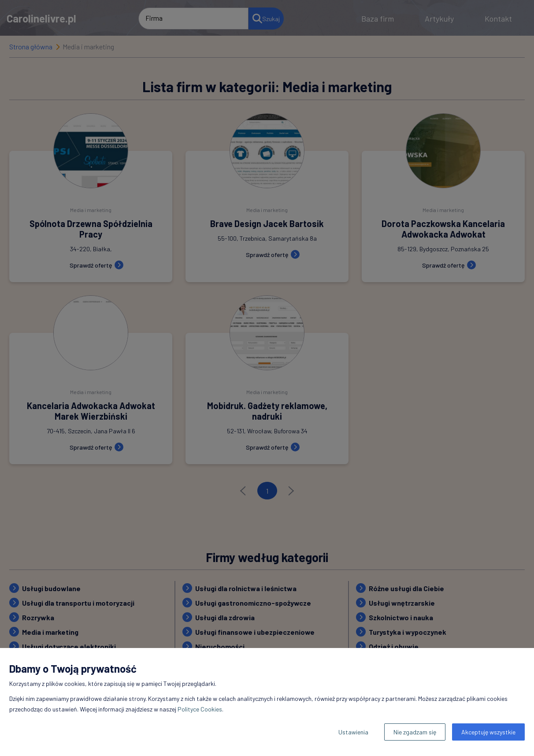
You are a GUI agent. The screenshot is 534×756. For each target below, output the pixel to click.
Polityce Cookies (200, 709)
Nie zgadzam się (415, 732)
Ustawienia (353, 732)
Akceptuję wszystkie (488, 732)
